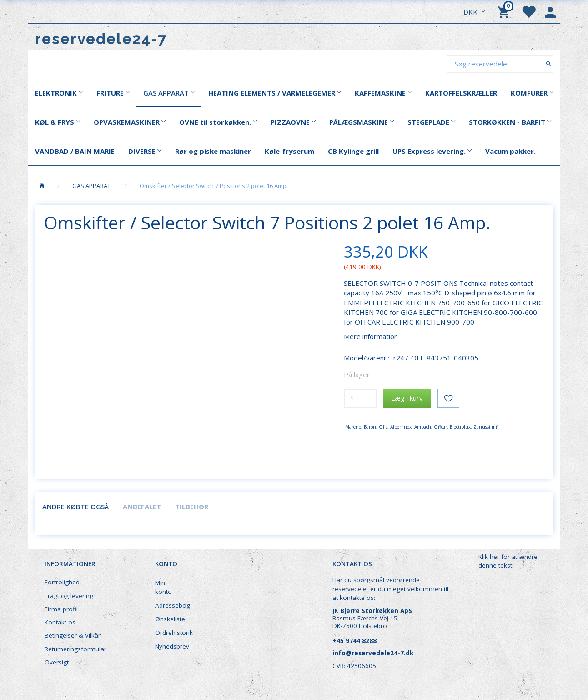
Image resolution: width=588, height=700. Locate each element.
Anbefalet (142, 507)
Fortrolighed (62, 582)
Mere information (371, 336)
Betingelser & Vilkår (73, 635)
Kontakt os (60, 622)
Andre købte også (75, 507)
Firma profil (61, 609)
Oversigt (57, 662)
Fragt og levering (69, 596)
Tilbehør (192, 507)
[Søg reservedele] (549, 63)
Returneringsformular (75, 649)
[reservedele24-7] (101, 39)
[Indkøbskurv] (505, 11)
